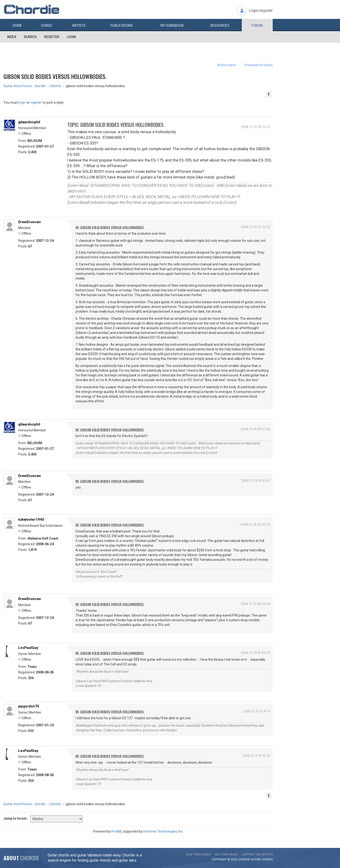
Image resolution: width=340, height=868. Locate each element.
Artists (79, 26)
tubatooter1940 (31, 519)
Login (71, 37)
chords (267, 859)
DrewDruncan (30, 222)
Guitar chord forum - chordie (25, 86)
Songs (47, 26)
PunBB (117, 831)
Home (17, 26)
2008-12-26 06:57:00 (255, 429)
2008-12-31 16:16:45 (256, 755)
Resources (220, 26)
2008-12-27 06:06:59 (255, 604)
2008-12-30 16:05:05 (256, 653)
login (22, 102)
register (36, 102)
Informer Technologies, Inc (163, 831)
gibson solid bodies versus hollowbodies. (55, 76)
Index (12, 37)
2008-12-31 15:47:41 (257, 711)
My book (172, 26)
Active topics (227, 65)
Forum (257, 26)
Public (121, 26)
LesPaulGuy (28, 648)
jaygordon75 (29, 706)
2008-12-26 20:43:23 (255, 524)
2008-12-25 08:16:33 (256, 127)
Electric (56, 86)
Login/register (261, 11)
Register (52, 37)
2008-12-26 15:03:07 (256, 480)
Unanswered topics (258, 65)
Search (30, 37)
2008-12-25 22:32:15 (256, 227)
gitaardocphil (29, 122)
